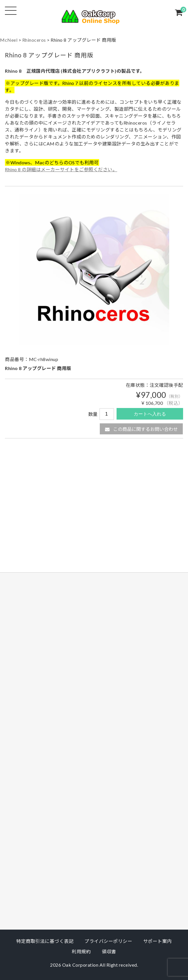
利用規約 (81, 951)
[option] (94, 270)
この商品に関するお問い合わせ (141, 429)
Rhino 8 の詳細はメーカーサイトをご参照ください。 (61, 169)
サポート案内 (157, 941)
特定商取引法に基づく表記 (45, 941)
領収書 (109, 951)
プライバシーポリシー (108, 941)
